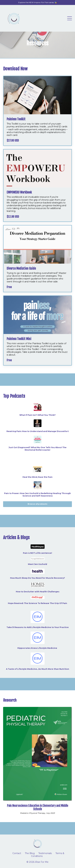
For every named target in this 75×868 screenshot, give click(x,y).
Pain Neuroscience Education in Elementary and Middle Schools (38, 807)
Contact (17, 853)
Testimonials (45, 853)
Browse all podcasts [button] (38, 504)
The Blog (30, 853)
